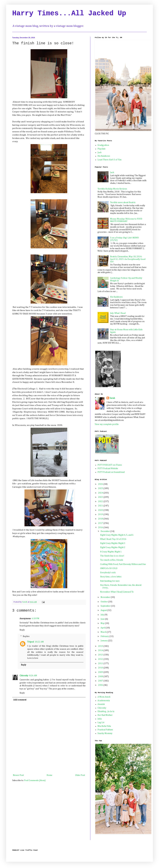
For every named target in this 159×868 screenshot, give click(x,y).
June (103, 619)
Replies (26, 636)
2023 (101, 497)
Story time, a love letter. (111, 577)
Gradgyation (103, 145)
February (105, 636)
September (106, 606)
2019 (101, 514)
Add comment (20, 700)
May (103, 623)
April (103, 628)
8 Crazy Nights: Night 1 (111, 552)
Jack (100, 153)
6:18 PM (35, 619)
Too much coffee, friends (112, 560)
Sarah (112, 398)
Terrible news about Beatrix (123, 203)
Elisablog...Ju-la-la (106, 711)
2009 (101, 672)
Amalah (101, 704)
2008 (101, 677)
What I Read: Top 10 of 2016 (113, 539)
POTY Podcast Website (108, 468)
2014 (101, 650)
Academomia (104, 701)
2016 (101, 528)
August (104, 610)
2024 (101, 493)
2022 (101, 501)
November (106, 597)
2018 (101, 519)
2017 (101, 523)
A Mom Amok (104, 697)
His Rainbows (104, 156)
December (105, 531)
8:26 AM (33, 676)
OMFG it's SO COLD (109, 568)
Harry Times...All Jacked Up (69, 13)
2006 (101, 685)
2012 (101, 659)
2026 (101, 484)
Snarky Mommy (105, 733)
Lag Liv (101, 723)
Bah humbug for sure (110, 581)
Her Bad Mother (105, 715)
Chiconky (24, 676)
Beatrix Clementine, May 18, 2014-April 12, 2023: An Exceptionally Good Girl (128, 259)
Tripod (31, 642)
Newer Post (18, 775)
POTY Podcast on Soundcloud (111, 472)
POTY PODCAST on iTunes (110, 465)
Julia (100, 719)
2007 (101, 681)
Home (49, 775)
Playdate (102, 149)
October (104, 602)
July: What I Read (118, 313)
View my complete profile (107, 424)
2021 (101, 506)
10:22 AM (39, 642)
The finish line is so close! (112, 556)
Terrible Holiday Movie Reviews (112, 189)
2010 (101, 668)
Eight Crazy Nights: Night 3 (113, 543)
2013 (101, 655)
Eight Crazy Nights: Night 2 (113, 547)
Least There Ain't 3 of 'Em (109, 160)
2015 (101, 646)
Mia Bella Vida (104, 726)
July (103, 615)
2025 (101, 488)
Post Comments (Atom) (35, 780)
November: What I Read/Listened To (117, 592)
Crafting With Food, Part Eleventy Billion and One (123, 564)
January (104, 641)
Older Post (80, 775)
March (104, 632)
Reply (22, 630)
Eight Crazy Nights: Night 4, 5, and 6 (117, 535)
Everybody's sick (108, 573)
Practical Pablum (105, 730)
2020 (101, 510)
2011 (101, 663)
